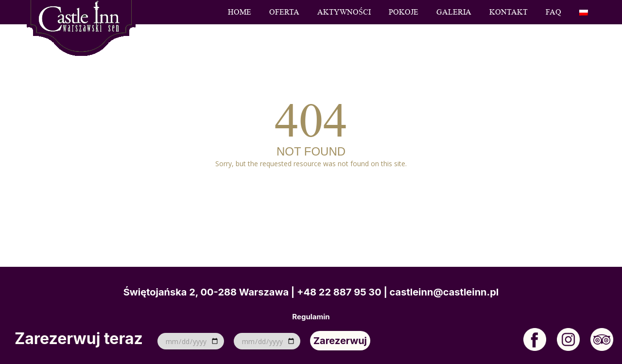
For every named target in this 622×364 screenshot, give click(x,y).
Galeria (454, 12)
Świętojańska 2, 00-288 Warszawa (206, 292)
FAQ (553, 12)
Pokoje (404, 12)
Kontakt (509, 12)
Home (240, 12)
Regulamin (311, 317)
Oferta (284, 12)
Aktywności (344, 12)
